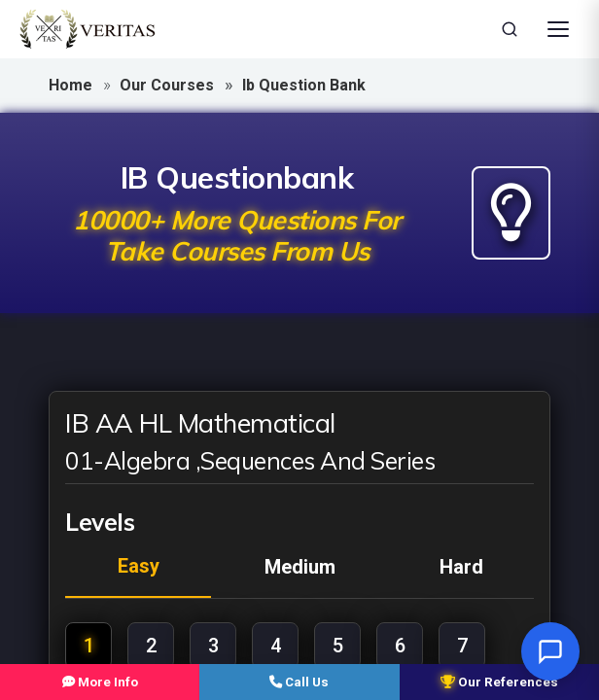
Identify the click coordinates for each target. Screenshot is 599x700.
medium (300, 567)
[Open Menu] (558, 29)
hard (461, 567)
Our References (499, 681)
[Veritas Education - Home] (88, 29)
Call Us (299, 681)
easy (139, 566)
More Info (100, 681)
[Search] (510, 29)
